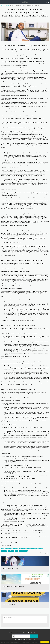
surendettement (11, 551)
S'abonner (34, 636)
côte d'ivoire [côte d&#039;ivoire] (25, 549)
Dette (3, 549)
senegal (30, 549)
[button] (2, 2)
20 (4, 559)
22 (4, 595)
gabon (34, 549)
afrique (16, 551)
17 (4, 577)
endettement (7, 549)
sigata (12, 549)
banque (38, 549)
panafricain (21, 551)
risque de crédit (4, 551)
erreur (26, 551)
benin (20, 549)
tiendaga (16, 549)
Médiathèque (7, 5)
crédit (42, 549)
